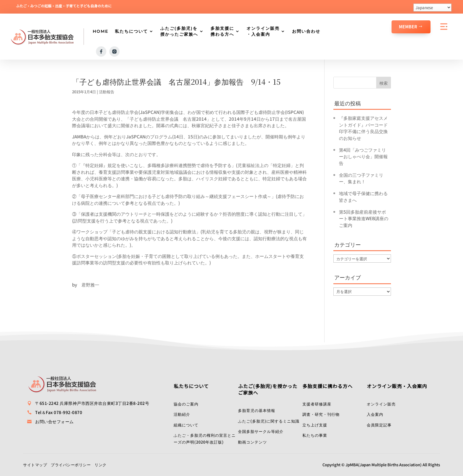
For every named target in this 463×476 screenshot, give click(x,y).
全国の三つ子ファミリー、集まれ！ (361, 178)
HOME (101, 31)
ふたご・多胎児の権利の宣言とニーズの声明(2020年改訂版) (205, 438)
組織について (186, 425)
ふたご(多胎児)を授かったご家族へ (179, 31)
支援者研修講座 (317, 404)
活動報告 (107, 91)
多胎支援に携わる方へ (222, 31)
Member (408, 27)
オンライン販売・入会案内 (263, 31)
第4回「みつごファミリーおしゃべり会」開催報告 (363, 156)
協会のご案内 (186, 404)
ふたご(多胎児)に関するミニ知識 (269, 421)
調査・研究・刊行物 (321, 414)
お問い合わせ (306, 31)
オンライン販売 (381, 404)
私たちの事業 (315, 435)
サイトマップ (35, 464)
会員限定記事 (379, 425)
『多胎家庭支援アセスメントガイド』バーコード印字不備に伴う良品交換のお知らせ (363, 128)
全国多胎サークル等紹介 (261, 431)
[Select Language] (432, 8)
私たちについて (131, 31)
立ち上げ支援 (315, 425)
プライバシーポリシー (71, 464)
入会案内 (375, 414)
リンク (101, 464)
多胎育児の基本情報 (257, 410)
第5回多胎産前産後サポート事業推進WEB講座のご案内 (364, 218)
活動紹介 (182, 414)
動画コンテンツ (252, 442)
